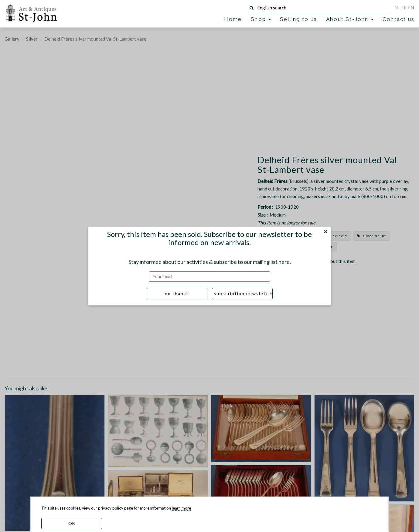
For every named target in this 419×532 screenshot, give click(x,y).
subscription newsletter (243, 293)
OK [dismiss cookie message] (72, 523)
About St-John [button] (350, 19)
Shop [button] (261, 19)
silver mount (371, 236)
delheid (337, 236)
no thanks (177, 293)
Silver (32, 39)
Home (233, 19)
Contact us (399, 19)
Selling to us (298, 19)
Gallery (12, 39)
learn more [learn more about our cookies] (181, 508)
